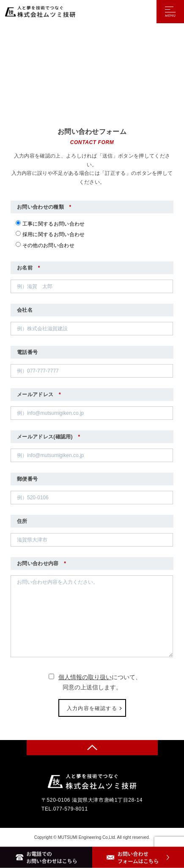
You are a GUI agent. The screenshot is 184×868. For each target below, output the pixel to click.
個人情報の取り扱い (85, 677)
